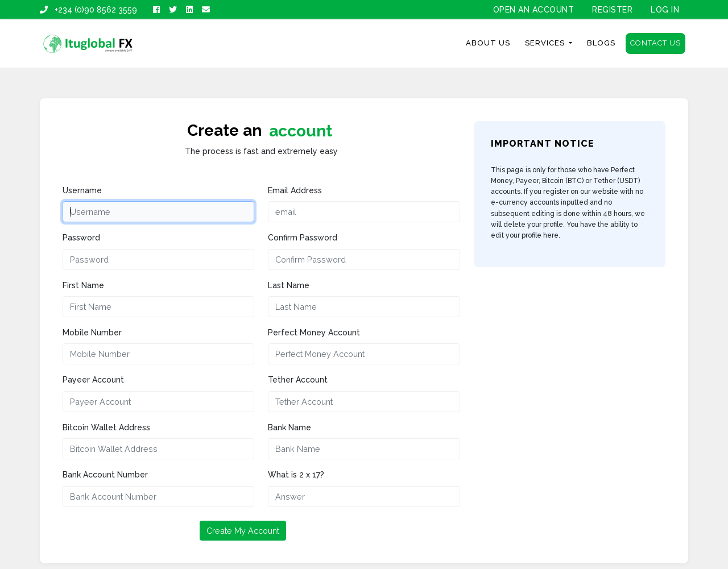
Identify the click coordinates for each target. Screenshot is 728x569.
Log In (665, 10)
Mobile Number (92, 333)
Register (612, 10)
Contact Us (655, 43)
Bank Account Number (105, 475)
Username (82, 190)
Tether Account (298, 380)
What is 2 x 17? (296, 475)
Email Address (295, 190)
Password (81, 238)
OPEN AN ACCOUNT (534, 10)
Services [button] (546, 43)
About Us (488, 43)
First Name (83, 285)
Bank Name (289, 427)
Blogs (601, 43)
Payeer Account (93, 380)
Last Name (289, 285)
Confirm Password (303, 238)
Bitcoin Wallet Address (106, 427)
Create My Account (243, 531)
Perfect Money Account (314, 333)
